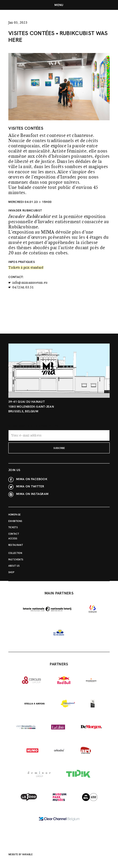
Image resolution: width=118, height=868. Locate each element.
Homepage (15, 515)
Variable (27, 855)
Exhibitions (15, 521)
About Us (14, 566)
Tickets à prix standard (26, 268)
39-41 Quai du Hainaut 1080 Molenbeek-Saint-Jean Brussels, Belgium (31, 406)
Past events (16, 560)
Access (13, 539)
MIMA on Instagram (32, 494)
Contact (14, 534)
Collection (15, 553)
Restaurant (16, 545)
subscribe (59, 448)
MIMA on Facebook (32, 479)
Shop (11, 572)
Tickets (13, 528)
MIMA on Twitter (30, 486)
